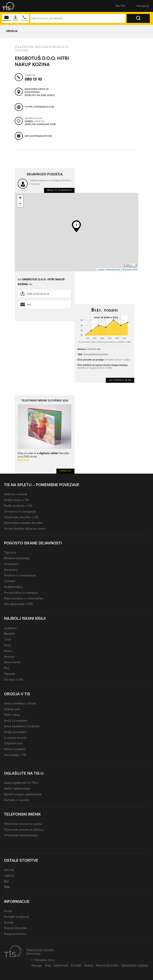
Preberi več (65, 471)
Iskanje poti (12, 709)
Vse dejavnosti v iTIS (18, 604)
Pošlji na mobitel (15, 732)
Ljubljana (10, 628)
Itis (17, 47)
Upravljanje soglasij (135, 965)
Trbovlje (10, 674)
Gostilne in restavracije (20, 575)
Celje (8, 639)
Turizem (10, 581)
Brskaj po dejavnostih (59, 190)
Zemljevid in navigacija (20, 511)
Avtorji (9, 922)
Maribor (9, 634)
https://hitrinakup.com (39, 107)
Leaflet (101, 270)
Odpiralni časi (13, 743)
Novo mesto (12, 662)
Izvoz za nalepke (16, 720)
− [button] (20, 204)
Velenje (9, 657)
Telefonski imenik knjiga (21, 835)
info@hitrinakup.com (38, 136)
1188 (7, 887)
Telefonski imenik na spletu (23, 824)
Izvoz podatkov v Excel (20, 703)
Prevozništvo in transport (21, 593)
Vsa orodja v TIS (15, 755)
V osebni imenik (15, 738)
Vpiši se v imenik (16, 494)
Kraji (48, 965)
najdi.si (9, 876)
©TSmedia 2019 (129, 270)
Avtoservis (11, 564)
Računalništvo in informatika (24, 598)
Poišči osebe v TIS (17, 500)
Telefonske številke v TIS (21, 517)
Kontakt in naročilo (17, 800)
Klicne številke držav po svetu (25, 529)
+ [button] (20, 198)
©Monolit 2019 (113, 270)
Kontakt (76, 965)
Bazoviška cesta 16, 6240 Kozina (37, 91)
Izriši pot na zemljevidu (40, 95)
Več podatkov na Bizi (120, 380)
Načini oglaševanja (17, 788)
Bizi (29, 305)
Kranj (8, 645)
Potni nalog (12, 715)
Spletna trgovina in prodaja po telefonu (42, 49)
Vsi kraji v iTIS (14, 679)
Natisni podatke (15, 749)
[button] (11, 6)
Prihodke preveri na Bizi (117, 360)
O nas (8, 911)
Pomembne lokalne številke (23, 523)
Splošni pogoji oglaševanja (23, 794)
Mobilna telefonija (17, 558)
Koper (8, 651)
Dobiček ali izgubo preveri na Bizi (95, 368)
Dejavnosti (61, 965)
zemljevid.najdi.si (38, 294)
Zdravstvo (11, 570)
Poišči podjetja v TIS (18, 506)
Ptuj (7, 668)
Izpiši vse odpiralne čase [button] (40, 124)
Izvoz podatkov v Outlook (22, 726)
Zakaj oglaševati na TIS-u (21, 783)
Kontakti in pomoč (16, 917)
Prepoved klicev (15, 934)
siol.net (9, 870)
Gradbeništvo (13, 587)
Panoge (37, 965)
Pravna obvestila (15, 928)
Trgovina (35, 184)
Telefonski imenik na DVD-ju (24, 830)
